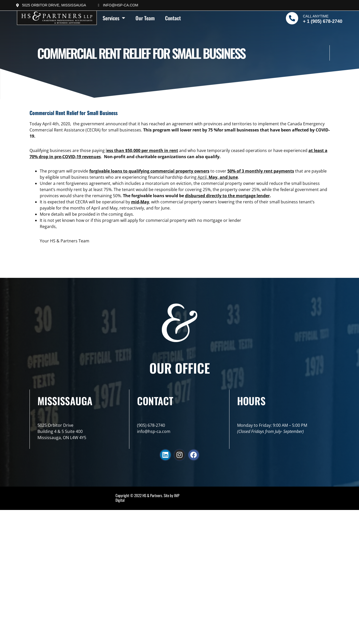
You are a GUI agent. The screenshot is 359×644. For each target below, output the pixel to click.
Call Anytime (316, 16)
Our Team (145, 18)
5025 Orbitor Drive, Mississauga (54, 5)
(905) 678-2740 (151, 425)
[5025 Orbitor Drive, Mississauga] (18, 5)
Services (114, 18)
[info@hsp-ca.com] (99, 5)
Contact (173, 18)
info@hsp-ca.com (120, 5)
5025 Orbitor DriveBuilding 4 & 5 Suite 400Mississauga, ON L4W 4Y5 (62, 431)
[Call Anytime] (292, 18)
